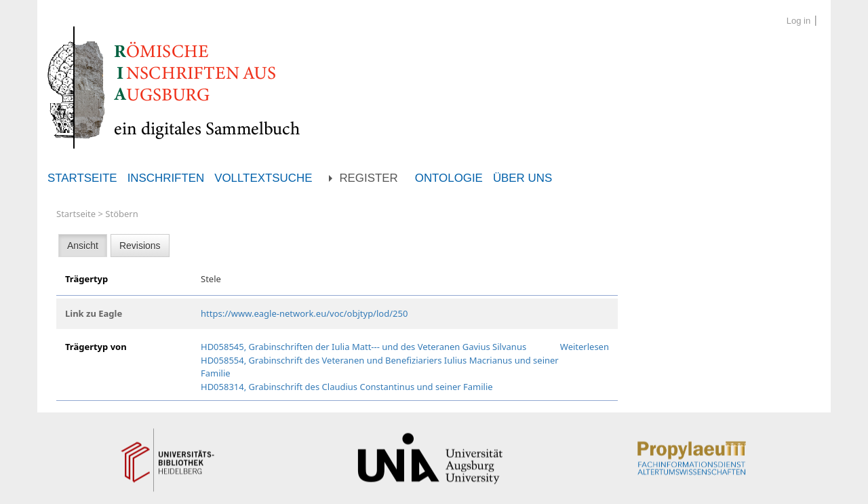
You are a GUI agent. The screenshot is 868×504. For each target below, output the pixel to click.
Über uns (522, 178)
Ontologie (449, 178)
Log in (798, 21)
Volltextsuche (263, 178)
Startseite (82, 178)
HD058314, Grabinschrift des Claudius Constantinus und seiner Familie (347, 387)
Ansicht (83, 246)
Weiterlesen (585, 347)
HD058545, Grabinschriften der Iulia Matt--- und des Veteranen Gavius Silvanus (363, 347)
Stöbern (121, 214)
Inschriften (166, 178)
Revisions (140, 246)
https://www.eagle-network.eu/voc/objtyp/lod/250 (304, 313)
